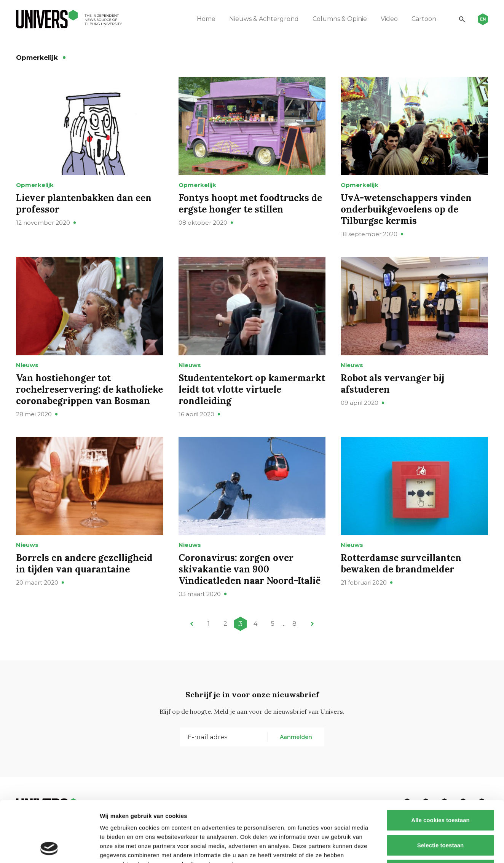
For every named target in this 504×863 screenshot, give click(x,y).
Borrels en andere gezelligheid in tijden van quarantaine (84, 563)
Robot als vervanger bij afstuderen (392, 384)
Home (206, 19)
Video (389, 19)
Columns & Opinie (340, 19)
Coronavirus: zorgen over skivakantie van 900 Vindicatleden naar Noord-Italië (250, 569)
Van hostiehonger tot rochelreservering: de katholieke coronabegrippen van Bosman (89, 389)
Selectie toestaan (441, 788)
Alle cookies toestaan (440, 763)
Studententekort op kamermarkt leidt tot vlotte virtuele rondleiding (252, 389)
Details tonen (411, 848)
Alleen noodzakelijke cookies (440, 813)
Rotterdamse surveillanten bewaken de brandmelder (401, 563)
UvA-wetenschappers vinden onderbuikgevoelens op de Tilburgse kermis (406, 209)
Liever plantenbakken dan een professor (84, 204)
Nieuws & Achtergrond (264, 19)
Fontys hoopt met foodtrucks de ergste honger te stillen (250, 204)
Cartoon (424, 19)
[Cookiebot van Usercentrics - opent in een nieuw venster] (49, 848)
